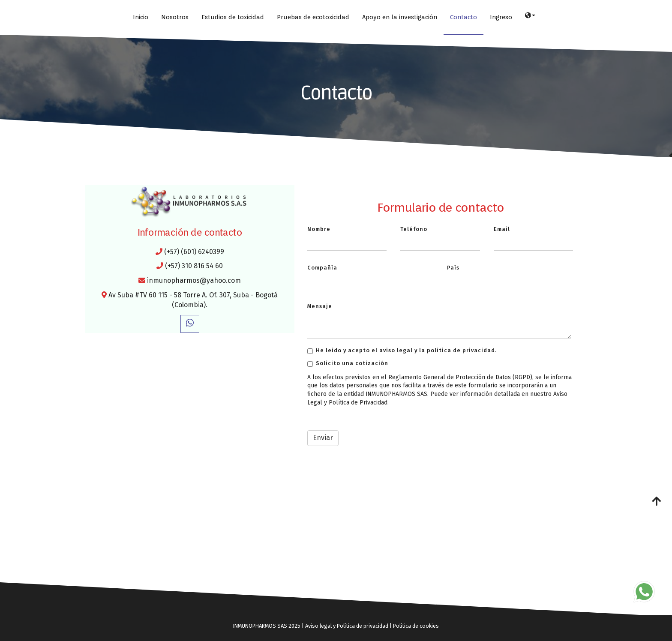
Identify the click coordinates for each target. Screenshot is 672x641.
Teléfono (414, 229)
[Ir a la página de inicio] (4, 17)
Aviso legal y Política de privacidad (347, 626)
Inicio (141, 17)
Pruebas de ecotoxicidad (313, 17)
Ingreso (501, 17)
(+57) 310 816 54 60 (194, 266)
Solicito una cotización (348, 363)
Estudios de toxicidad (233, 17)
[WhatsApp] (190, 324)
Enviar (323, 438)
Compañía (322, 268)
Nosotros (175, 17)
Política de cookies (416, 626)
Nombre (319, 229)
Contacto (463, 17)
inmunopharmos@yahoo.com (194, 280)
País (453, 268)
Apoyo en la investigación (400, 17)
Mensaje (320, 306)
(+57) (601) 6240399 (194, 252)
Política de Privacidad (358, 403)
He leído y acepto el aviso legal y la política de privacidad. (402, 350)
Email (502, 229)
